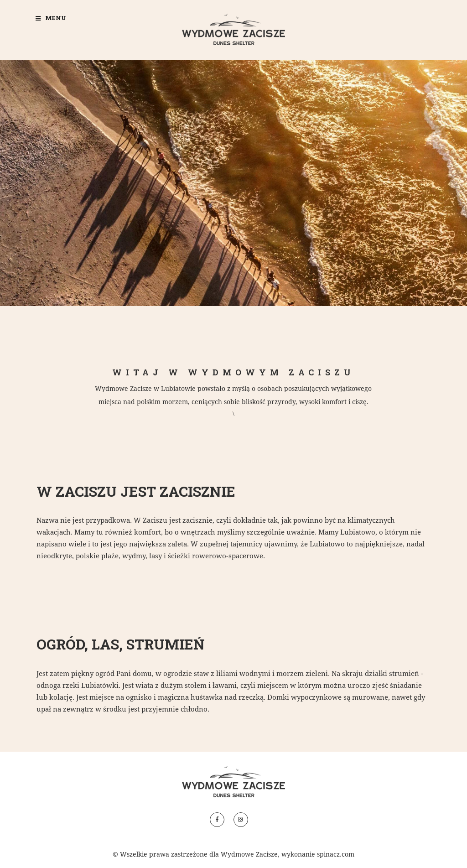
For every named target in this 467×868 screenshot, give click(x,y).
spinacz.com (336, 854)
